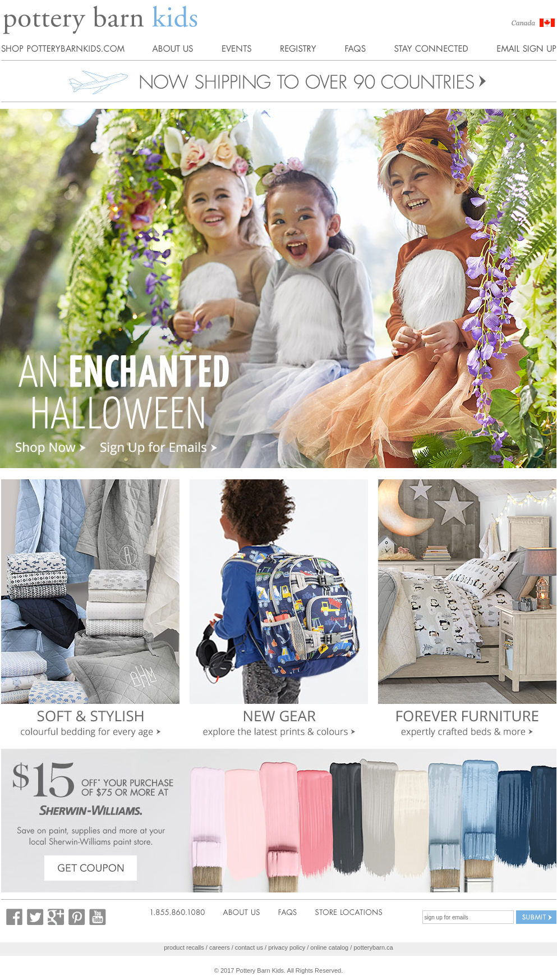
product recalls (184, 947)
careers (220, 947)
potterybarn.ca (373, 947)
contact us (249, 947)
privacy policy (287, 947)
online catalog (329, 947)
